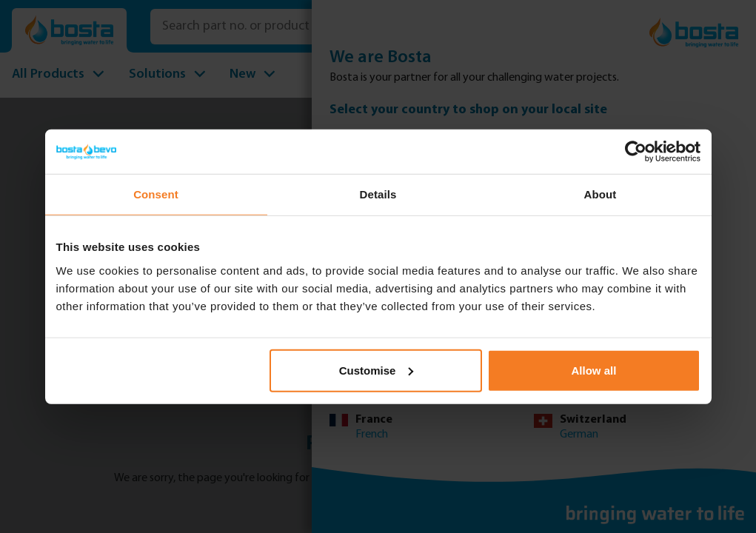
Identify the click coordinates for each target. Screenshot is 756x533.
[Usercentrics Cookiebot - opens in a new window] (636, 152)
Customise (377, 370)
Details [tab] (378, 194)
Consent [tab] (156, 194)
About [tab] (601, 194)
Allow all (594, 370)
